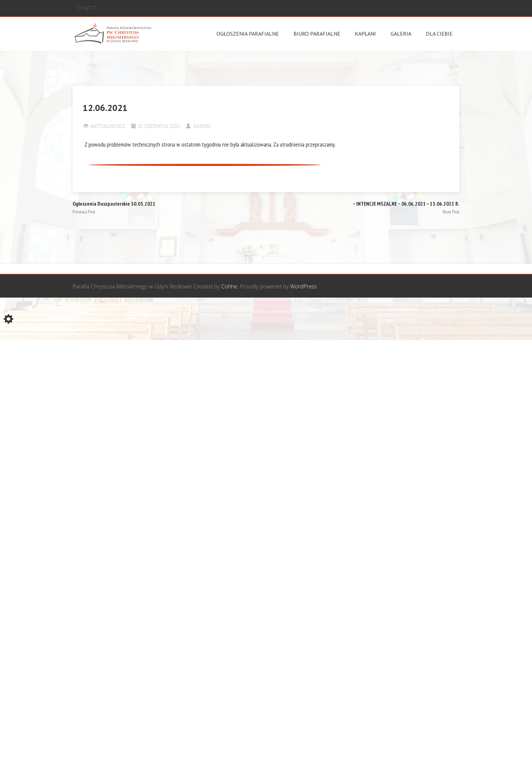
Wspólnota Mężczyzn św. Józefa (226, 310)
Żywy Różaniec (442, 310)
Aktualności (108, 126)
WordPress (303, 286)
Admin (202, 126)
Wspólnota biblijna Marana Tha (380, 310)
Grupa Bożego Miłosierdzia (303, 310)
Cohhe (229, 286)
